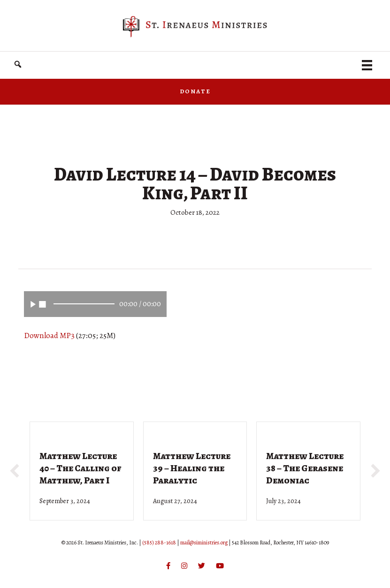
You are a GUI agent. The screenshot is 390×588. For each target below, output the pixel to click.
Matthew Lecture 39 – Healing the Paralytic (192, 468)
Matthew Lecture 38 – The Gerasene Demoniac (305, 468)
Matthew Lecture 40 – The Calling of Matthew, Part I (80, 468)
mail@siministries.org (204, 543)
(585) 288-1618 (159, 543)
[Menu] (367, 65)
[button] (15, 471)
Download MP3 (49, 335)
